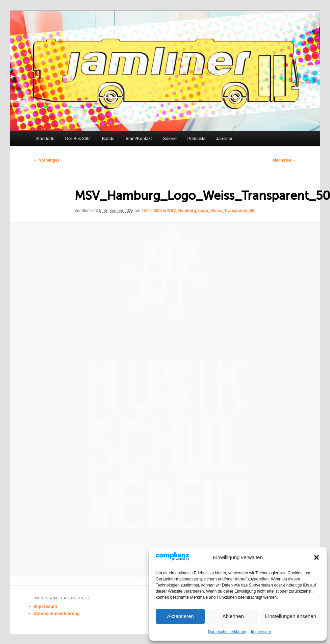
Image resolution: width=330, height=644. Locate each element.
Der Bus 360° (78, 138)
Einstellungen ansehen (290, 616)
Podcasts (196, 138)
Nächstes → (285, 160)
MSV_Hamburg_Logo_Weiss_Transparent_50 (211, 211)
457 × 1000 (152, 211)
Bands (108, 138)
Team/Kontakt (138, 138)
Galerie (170, 138)
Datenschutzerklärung (228, 632)
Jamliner (224, 138)
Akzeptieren (180, 616)
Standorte (45, 138)
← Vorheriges (47, 160)
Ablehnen (233, 616)
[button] (316, 557)
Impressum (261, 632)
